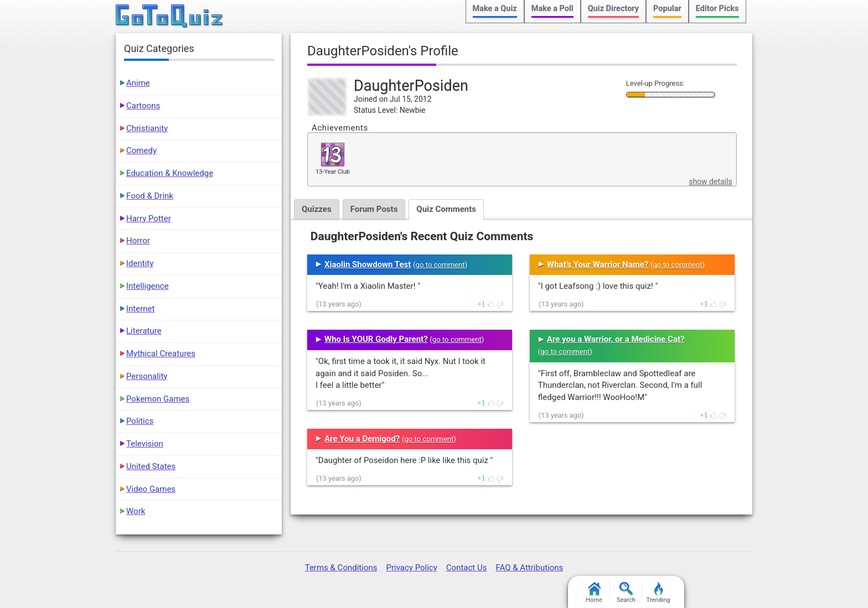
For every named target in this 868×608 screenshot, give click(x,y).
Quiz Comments (446, 209)
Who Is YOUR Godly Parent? (376, 339)
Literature (144, 331)
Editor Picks (717, 9)
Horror (138, 241)
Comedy (141, 150)
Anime (138, 83)
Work (136, 511)
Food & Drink (150, 196)
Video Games (151, 489)
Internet (140, 309)
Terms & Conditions (341, 568)
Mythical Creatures (161, 354)
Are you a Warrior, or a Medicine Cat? (616, 339)
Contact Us (467, 568)
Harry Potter (149, 219)
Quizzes (317, 209)
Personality (147, 376)
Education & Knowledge (170, 173)
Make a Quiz (495, 9)
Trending (658, 593)
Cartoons (143, 106)
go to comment (440, 265)
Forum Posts (374, 209)
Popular (667, 9)
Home (594, 593)
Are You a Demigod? (362, 439)
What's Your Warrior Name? (598, 264)
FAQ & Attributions (529, 568)
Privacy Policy (411, 568)
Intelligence (148, 286)
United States (151, 466)
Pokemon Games (158, 399)
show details (710, 181)
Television (145, 444)
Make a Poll (552, 9)
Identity (140, 263)
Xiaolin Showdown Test (368, 264)
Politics (140, 421)
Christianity (147, 128)
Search (626, 593)
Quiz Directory (613, 9)
